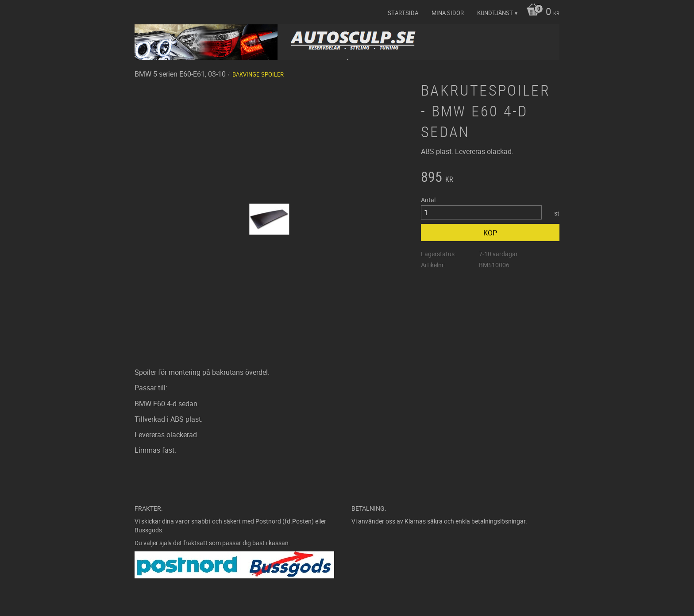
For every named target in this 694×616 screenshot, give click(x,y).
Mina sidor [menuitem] (448, 13)
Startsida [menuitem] (403, 13)
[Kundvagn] (541, 12)
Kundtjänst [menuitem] (495, 13)
